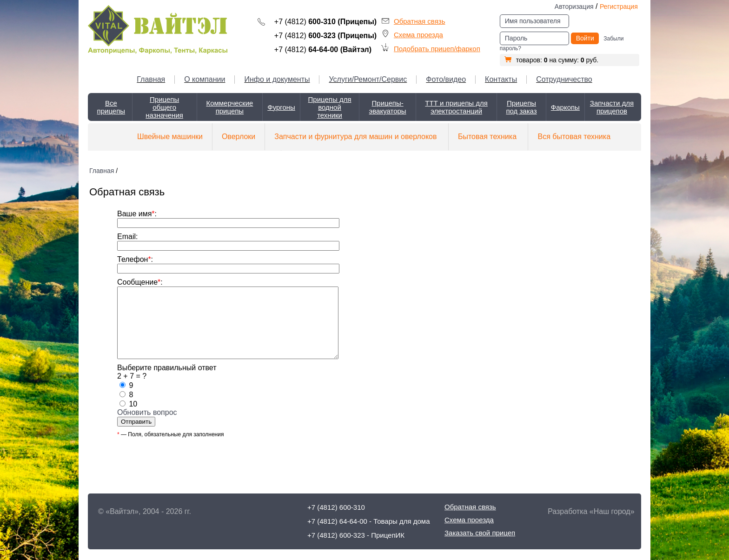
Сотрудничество (564, 79)
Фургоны (281, 107)
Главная (151, 79)
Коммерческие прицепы (229, 107)
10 (133, 418)
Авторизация (574, 7)
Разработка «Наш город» (591, 511)
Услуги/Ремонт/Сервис (368, 79)
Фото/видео (446, 79)
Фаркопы (565, 107)
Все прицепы (111, 107)
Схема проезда (418, 35)
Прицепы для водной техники (330, 107)
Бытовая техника (487, 137)
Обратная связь (420, 21)
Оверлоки (239, 137)
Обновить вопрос (147, 426)
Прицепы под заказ (521, 107)
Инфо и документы (277, 79)
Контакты (501, 79)
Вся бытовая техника (574, 137)
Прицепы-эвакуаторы (388, 107)
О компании (205, 79)
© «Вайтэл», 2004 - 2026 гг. (145, 511)
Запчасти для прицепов (612, 107)
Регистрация (619, 7)
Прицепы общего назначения (164, 107)
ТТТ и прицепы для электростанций (456, 107)
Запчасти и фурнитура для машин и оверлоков (355, 137)
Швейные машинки (170, 137)
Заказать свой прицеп (480, 533)
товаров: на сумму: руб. (551, 60)
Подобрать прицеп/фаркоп (437, 49)
